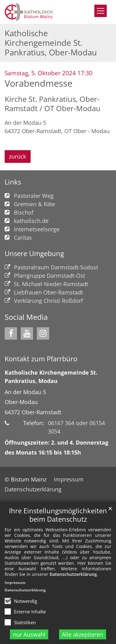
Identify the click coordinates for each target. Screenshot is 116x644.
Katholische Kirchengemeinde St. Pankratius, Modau (51, 377)
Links (13, 182)
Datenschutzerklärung (73, 574)
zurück (17, 156)
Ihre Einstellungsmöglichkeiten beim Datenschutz (58, 515)
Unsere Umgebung (34, 253)
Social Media (26, 317)
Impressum (15, 583)
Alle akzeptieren (82, 634)
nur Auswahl (29, 634)
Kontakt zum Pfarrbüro (41, 359)
